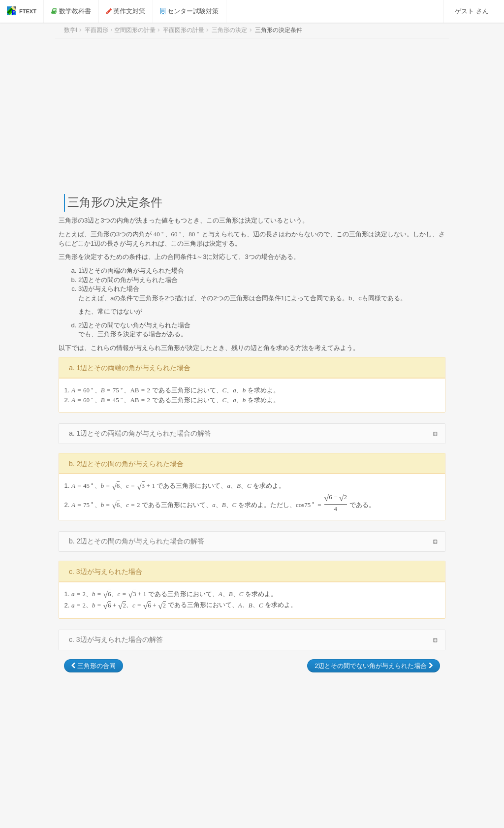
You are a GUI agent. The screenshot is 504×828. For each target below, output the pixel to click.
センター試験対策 (189, 11)
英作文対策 (126, 11)
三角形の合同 (94, 666)
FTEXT (22, 11)
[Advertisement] (252, 116)
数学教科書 (71, 11)
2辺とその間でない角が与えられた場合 (374, 666)
